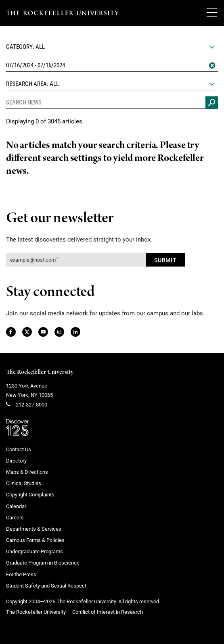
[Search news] (212, 103)
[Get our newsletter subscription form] (76, 260)
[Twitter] (27, 332)
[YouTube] (43, 332)
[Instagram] (59, 332)
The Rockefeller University (40, 372)
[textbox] (112, 47)
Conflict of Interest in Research (108, 612)
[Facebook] (10, 332)
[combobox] (112, 47)
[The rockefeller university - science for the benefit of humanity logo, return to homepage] (63, 13)
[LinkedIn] (75, 332)
